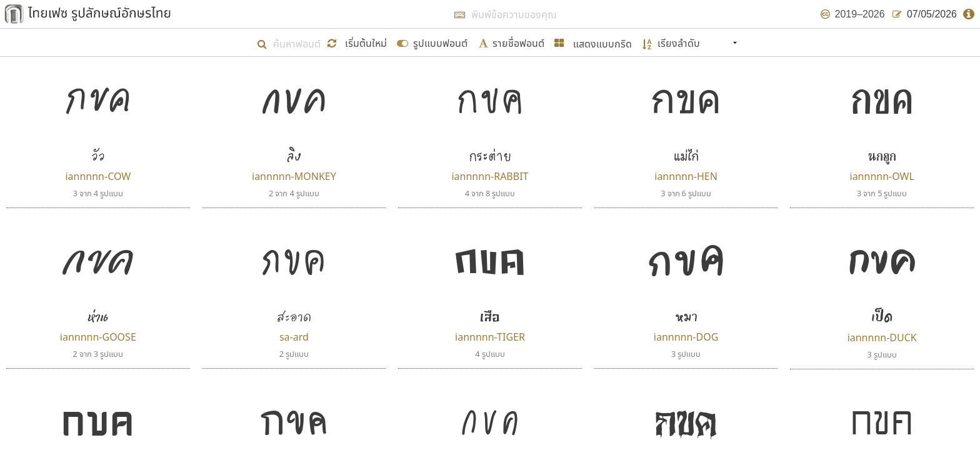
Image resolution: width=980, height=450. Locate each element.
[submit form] (432, 42)
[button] (359, 42)
